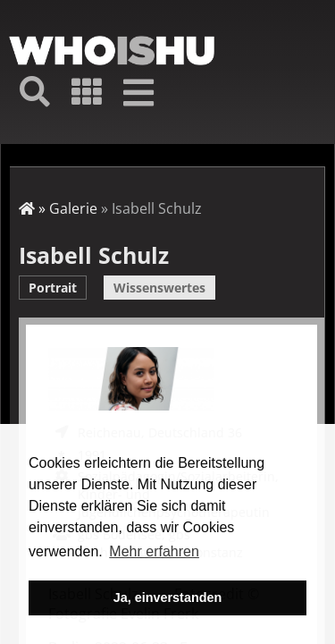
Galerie (73, 208)
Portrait (53, 288)
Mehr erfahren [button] (154, 551)
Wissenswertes (159, 288)
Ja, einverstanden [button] (168, 597)
